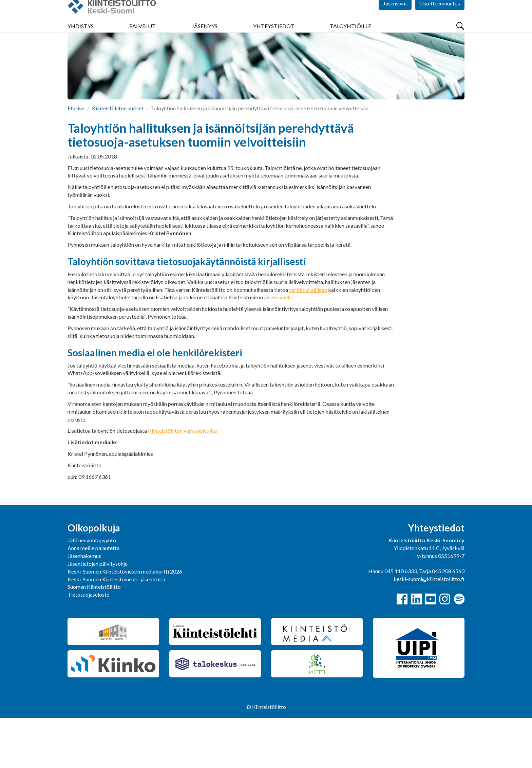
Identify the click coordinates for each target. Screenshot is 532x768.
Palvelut (142, 41)
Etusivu (76, 158)
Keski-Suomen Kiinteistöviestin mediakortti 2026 (125, 622)
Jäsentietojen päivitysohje (98, 614)
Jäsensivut (395, 20)
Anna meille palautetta (93, 598)
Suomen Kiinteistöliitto (94, 637)
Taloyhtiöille (350, 41)
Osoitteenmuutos (440, 20)
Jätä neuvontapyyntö (92, 590)
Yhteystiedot (274, 41)
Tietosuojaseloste (88, 645)
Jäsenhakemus (84, 606)
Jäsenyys (205, 41)
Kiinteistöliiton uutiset (118, 158)
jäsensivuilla (278, 347)
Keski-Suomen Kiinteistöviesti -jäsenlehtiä (116, 629)
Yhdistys (81, 41)
